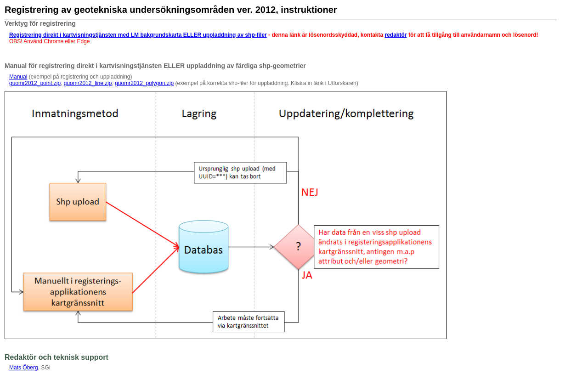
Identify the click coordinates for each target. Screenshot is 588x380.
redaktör (396, 35)
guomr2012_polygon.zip (144, 83)
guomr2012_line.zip (88, 83)
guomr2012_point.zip (35, 83)
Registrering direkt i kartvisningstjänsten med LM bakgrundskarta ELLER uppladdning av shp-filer (138, 35)
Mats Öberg (24, 368)
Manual (18, 77)
